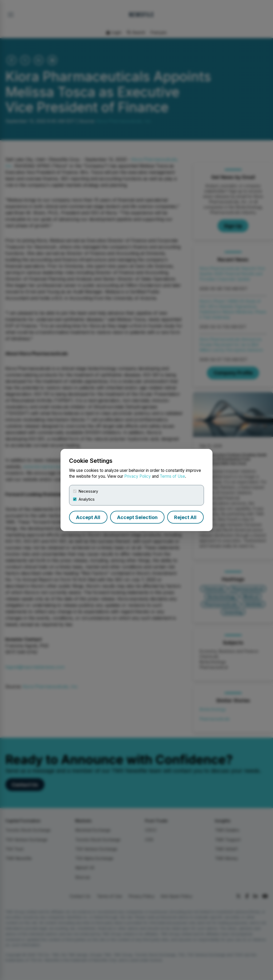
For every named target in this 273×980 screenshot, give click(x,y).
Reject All (185, 517)
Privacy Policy (138, 476)
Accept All (88, 517)
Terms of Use (172, 476)
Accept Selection (137, 517)
